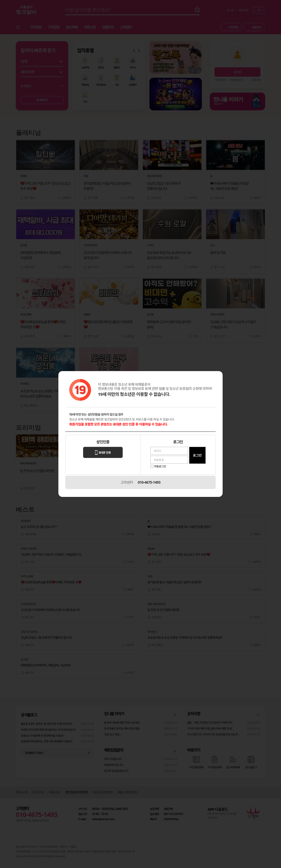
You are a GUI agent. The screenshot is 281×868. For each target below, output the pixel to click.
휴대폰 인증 (103, 452)
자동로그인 (160, 466)
